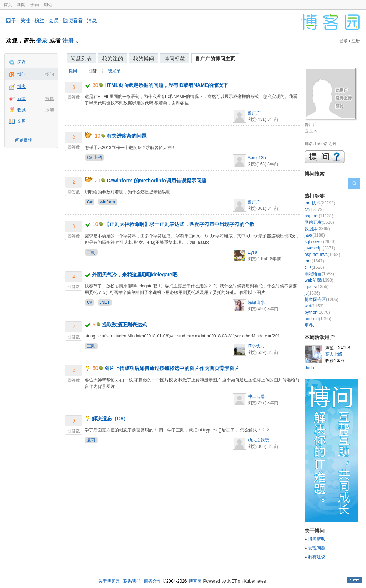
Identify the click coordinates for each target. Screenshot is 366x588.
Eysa (253, 252)
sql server (320, 242)
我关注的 (113, 59)
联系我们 (132, 581)
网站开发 (319, 222)
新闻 (21, 5)
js (312, 293)
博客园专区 (322, 300)
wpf (314, 306)
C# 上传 (95, 158)
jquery (316, 287)
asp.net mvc (322, 255)
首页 (8, 5)
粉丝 (39, 20)
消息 (92, 20)
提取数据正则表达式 (124, 325)
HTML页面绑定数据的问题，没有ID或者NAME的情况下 (166, 85)
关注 (25, 20)
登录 (42, 41)
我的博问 (144, 59)
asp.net (319, 216)
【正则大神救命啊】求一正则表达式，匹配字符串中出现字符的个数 (179, 224)
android (318, 319)
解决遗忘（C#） (110, 419)
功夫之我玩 (258, 440)
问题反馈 (24, 140)
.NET (105, 302)
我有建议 (317, 557)
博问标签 (175, 59)
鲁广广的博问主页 (215, 59)
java (315, 235)
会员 (35, 5)
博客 (21, 87)
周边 (48, 5)
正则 (91, 252)
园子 (11, 20)
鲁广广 (254, 113)
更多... (311, 325)
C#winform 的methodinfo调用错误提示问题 (156, 181)
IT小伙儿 (256, 346)
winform (108, 202)
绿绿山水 (256, 302)
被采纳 (114, 71)
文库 (21, 121)
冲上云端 (256, 396)
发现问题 (317, 548)
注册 (68, 41)
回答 (93, 71)
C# (90, 202)
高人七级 (334, 354)
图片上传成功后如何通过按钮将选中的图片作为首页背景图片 (172, 368)
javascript (320, 248)
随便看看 (73, 20)
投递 (50, 99)
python (317, 312)
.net (314, 261)
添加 (50, 110)
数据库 (317, 229)
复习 (91, 440)
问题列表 (81, 59)
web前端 (319, 280)
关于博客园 (109, 581)
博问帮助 (317, 539)
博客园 (195, 581)
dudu (309, 368)
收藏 (21, 110)
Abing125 (257, 158)
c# (314, 209)
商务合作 (153, 581)
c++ (314, 267)
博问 (21, 74)
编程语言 (319, 274)
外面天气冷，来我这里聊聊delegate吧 (135, 275)
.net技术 (320, 203)
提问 (50, 74)
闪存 (21, 62)
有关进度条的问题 (127, 136)
